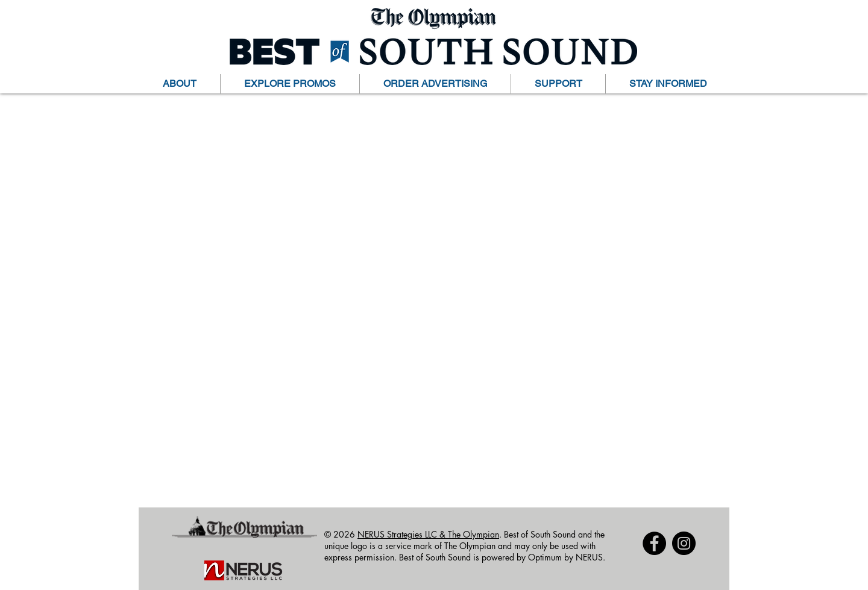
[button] (180, 84)
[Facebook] (654, 543)
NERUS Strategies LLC (398, 534)
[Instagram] (684, 543)
